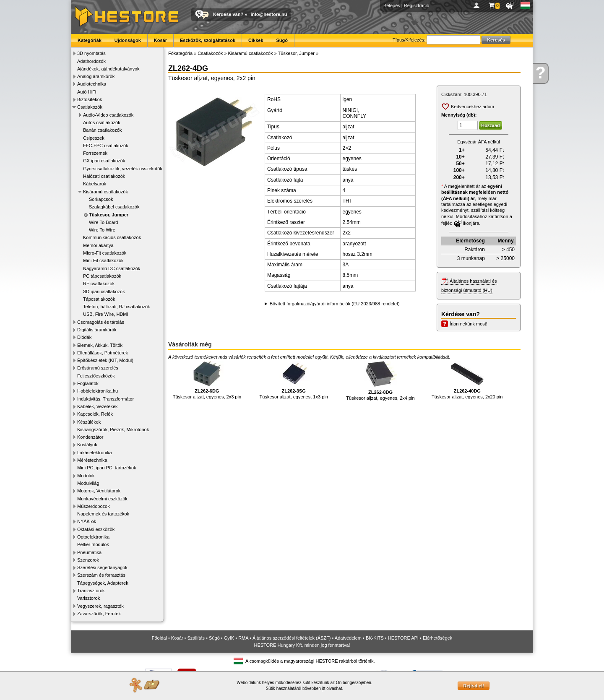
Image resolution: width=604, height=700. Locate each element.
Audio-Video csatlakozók (108, 115)
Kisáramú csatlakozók (105, 192)
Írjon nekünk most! (469, 324)
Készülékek (89, 422)
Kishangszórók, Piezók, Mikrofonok (113, 429)
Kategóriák (90, 40)
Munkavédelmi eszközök (102, 499)
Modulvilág (88, 483)
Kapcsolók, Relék (95, 414)
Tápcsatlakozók (99, 299)
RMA (243, 638)
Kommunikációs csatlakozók (112, 237)
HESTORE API (403, 638)
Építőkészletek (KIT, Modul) (105, 360)
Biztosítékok (90, 99)
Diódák (84, 337)
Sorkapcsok (101, 199)
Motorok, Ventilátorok (99, 491)
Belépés (392, 5)
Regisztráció (417, 5)
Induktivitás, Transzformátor (105, 399)
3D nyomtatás (91, 53)
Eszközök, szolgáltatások (208, 40)
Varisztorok (89, 598)
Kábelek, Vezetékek (98, 406)
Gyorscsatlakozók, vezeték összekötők (123, 169)
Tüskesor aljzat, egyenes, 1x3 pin (294, 380)
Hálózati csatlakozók (104, 176)
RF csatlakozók (99, 284)
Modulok (86, 476)
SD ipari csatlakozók (104, 291)
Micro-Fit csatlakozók (105, 253)
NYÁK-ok (87, 521)
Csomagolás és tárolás (101, 322)
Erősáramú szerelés (98, 368)
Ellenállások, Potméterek (103, 353)
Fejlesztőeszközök (96, 376)
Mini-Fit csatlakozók (103, 260)
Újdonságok (128, 40)
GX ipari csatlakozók (104, 161)
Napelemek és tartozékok (103, 514)
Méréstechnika (92, 460)
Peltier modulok (93, 544)
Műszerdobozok (94, 506)
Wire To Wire (102, 230)
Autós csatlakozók (102, 122)
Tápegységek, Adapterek (103, 583)
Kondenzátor (90, 437)
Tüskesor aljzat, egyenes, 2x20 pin (467, 380)
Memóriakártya (98, 245)
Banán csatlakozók (102, 130)
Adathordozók (91, 61)
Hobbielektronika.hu (98, 391)
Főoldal (159, 638)
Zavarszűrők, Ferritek (99, 614)
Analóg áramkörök (96, 76)
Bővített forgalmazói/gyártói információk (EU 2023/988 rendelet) (335, 304)
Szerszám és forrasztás (101, 575)
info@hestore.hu (269, 14)
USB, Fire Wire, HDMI (106, 314)
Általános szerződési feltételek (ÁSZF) (292, 638)
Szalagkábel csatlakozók (114, 207)
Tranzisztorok (91, 591)
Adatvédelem (348, 638)
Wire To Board (104, 222)
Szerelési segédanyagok (102, 567)
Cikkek (256, 40)
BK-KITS (375, 638)
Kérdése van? (228, 14)
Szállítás (196, 638)
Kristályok (87, 445)
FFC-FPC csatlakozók (106, 146)
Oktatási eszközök (96, 529)
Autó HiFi (87, 92)
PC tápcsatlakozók (102, 276)
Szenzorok (88, 560)
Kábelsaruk (95, 184)
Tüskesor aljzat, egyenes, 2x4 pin (380, 381)
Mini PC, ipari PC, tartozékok (107, 468)
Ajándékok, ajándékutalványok (108, 69)
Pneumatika (89, 552)
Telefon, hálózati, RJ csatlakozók (117, 307)
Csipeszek (94, 138)
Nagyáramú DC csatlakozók (112, 268)
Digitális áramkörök (97, 330)
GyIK (229, 638)
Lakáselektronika (95, 453)
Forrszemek (95, 153)
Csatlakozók (90, 107)
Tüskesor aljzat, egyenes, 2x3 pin (207, 380)
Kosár (160, 40)
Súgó (282, 40)
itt (324, 688)
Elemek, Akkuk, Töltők (100, 345)
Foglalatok (88, 383)
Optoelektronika (93, 537)
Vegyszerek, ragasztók (100, 606)
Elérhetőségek (437, 638)
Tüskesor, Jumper (109, 215)
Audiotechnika (92, 84)
